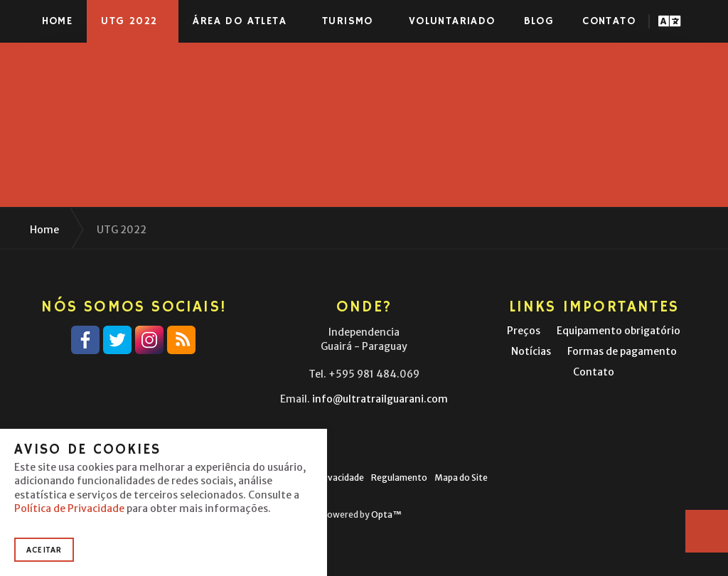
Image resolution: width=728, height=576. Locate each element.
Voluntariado (452, 21)
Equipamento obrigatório (619, 331)
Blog (539, 21)
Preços (524, 331)
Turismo (348, 21)
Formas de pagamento (622, 351)
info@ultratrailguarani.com (380, 399)
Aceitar (44, 550)
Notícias (531, 351)
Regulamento (399, 478)
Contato (609, 21)
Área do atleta (240, 21)
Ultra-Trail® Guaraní (82, 21)
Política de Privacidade (69, 508)
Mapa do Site (461, 478)
